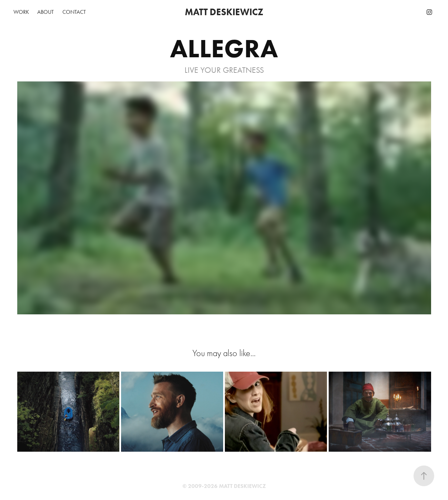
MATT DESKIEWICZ (224, 12)
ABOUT (46, 12)
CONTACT (74, 12)
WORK (21, 12)
